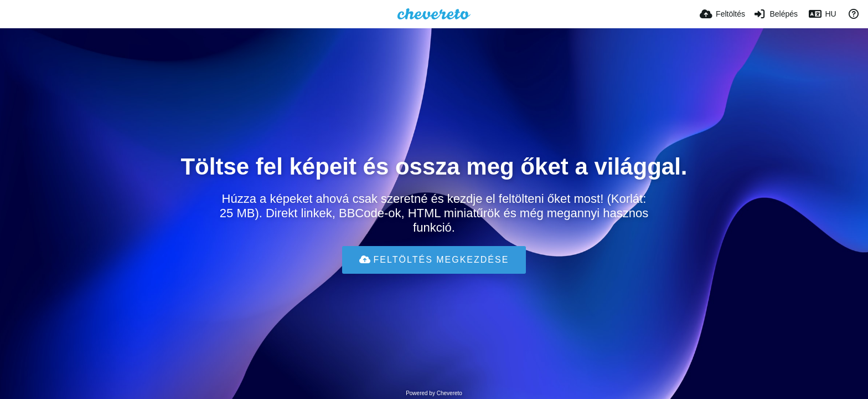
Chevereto (449, 393)
